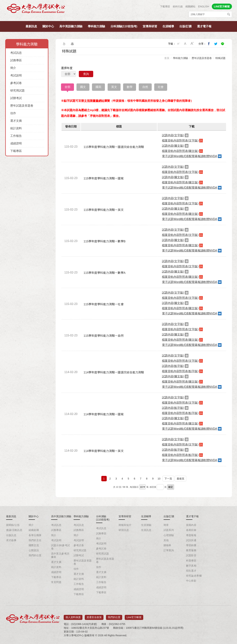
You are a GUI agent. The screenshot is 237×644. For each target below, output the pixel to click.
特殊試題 (220, 58)
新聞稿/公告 (13, 525)
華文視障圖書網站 (93, 101)
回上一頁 (64, 44)
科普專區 (191, 561)
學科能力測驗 (96, 26)
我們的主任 (35, 540)
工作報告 (16, 136)
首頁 (167, 58)
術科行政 (178, 6)
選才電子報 (204, 26)
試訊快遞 (191, 540)
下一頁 (168, 479)
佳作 (13, 113)
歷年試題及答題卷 (22, 106)
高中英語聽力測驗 (71, 26)
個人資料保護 (73, 616)
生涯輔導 (168, 26)
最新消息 (11, 516)
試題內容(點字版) (173, 366)
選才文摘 (16, 121)
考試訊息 (16, 53)
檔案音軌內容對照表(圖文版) (180, 151)
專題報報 (191, 535)
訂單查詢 (169, 550)
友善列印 (72, 44)
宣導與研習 (150, 26)
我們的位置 (35, 555)
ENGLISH (204, 6)
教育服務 (191, 550)
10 (159, 479)
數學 (130, 87)
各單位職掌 (35, 535)
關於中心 (48, 26)
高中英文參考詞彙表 (60, 555)
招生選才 (191, 571)
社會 (161, 87)
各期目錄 (191, 530)
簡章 (166, 525)
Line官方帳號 (134, 616)
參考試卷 (16, 83)
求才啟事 (11, 540)
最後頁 (180, 479)
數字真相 (191, 566)
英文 (114, 87)
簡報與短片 (125, 525)
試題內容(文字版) (173, 135)
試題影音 (191, 555)
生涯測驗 (146, 525)
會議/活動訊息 (14, 530)
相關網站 (190, 6)
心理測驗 (169, 535)
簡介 (13, 68)
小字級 (179, 44)
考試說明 (16, 75)
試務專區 (16, 60)
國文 (83, 87)
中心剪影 (191, 581)
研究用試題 (17, 91)
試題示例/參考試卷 (61, 547)
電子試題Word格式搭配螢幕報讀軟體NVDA (189, 156)
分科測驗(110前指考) (124, 26)
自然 (145, 87)
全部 (67, 87)
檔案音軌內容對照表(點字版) (180, 371)
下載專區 (165, 6)
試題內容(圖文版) (173, 146)
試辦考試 (16, 98)
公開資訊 (34, 550)
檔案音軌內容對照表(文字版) (180, 141)
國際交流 (34, 545)
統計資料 (16, 128)
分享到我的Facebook (209, 44)
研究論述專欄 (194, 576)
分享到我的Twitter (216, 44)
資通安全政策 (94, 616)
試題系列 (169, 530)
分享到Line (223, 44)
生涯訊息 (146, 530)
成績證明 (16, 143)
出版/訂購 (186, 26)
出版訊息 (11, 535)
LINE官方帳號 (222, 6)
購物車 (167, 545)
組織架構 (34, 530)
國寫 (98, 87)
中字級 (185, 44)
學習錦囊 (191, 545)
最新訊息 (31, 26)
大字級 (192, 44)
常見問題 (56, 582)
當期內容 (191, 525)
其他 (166, 540)
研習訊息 (124, 530)
